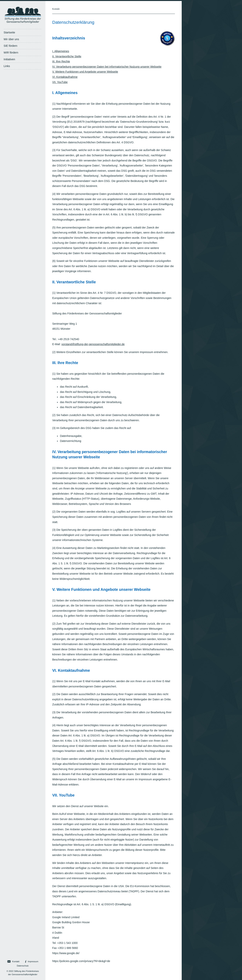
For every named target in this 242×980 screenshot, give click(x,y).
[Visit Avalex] (167, 45)
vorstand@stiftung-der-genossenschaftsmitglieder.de (93, 344)
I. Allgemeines (61, 51)
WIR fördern (11, 53)
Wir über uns (11, 39)
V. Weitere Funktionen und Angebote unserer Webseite (85, 72)
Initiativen (9, 59)
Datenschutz (23, 966)
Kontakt (56, 9)
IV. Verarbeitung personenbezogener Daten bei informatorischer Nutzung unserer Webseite (107, 67)
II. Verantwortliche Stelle (67, 56)
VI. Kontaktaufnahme (65, 77)
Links (7, 66)
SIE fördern (11, 46)
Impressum (33, 961)
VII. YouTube (60, 82)
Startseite (9, 32)
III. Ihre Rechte (61, 61)
